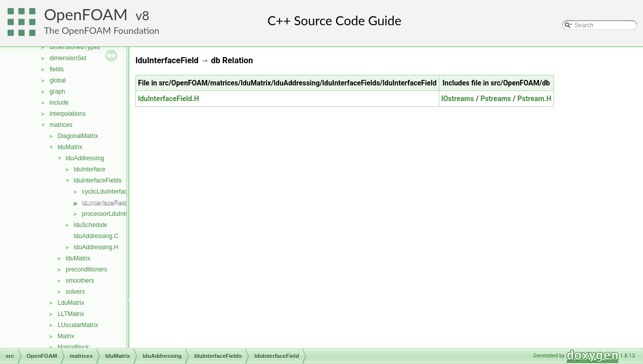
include (59, 103)
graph (57, 92)
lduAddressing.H (96, 247)
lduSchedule (90, 225)
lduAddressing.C (96, 236)
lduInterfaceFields (98, 180)
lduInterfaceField (104, 203)
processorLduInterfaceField (119, 214)
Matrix (66, 336)
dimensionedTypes (75, 47)
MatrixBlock (73, 347)
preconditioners (86, 269)
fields (57, 69)
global (58, 80)
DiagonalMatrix (78, 136)
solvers (75, 292)
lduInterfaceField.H (169, 99)
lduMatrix (70, 147)
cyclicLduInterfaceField (113, 192)
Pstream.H (534, 99)
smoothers (80, 281)
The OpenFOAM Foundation (102, 30)
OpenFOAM (86, 14)
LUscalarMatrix (78, 325)
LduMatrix (71, 303)
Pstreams (495, 99)
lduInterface (90, 169)
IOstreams (458, 99)
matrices (61, 125)
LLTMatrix (71, 314)
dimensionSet (68, 58)
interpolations (67, 114)
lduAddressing (85, 158)
